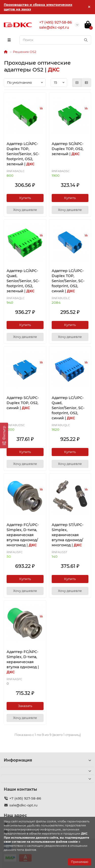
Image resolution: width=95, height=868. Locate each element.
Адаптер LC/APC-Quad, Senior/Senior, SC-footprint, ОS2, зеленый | (23, 281)
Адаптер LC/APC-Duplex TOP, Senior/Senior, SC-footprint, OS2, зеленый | (23, 154)
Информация (48, 760)
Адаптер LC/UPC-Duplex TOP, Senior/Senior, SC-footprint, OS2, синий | (68, 281)
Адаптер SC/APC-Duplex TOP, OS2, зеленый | (68, 149)
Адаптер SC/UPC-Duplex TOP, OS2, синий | (23, 403)
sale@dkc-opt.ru (23, 805)
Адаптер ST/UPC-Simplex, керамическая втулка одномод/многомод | (68, 535)
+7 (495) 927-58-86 (25, 798)
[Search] (55, 40)
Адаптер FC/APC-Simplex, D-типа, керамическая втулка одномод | (23, 662)
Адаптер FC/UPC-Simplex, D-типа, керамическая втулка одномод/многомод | (23, 535)
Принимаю (80, 862)
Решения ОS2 (25, 52)
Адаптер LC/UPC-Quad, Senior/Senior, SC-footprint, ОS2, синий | (68, 408)
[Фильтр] (4, 435)
